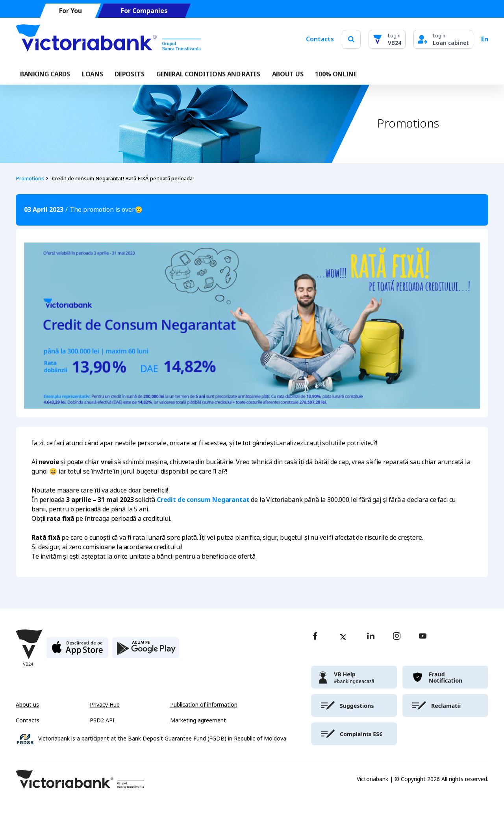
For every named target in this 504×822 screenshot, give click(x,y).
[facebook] (315, 637)
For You (70, 11)
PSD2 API (102, 720)
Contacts (320, 39)
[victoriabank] (354, 677)
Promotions (30, 179)
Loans (92, 74)
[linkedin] (371, 637)
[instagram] (397, 637)
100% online (336, 74)
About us (27, 705)
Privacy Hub (105, 705)
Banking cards (45, 74)
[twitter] (343, 637)
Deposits (129, 74)
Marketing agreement (198, 720)
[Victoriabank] (108, 39)
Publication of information (204, 705)
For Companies (144, 11)
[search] (351, 39)
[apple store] (77, 651)
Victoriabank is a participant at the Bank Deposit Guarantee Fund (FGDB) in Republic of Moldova (162, 739)
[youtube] (423, 637)
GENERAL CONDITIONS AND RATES (208, 74)
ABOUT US (288, 74)
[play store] (146, 651)
